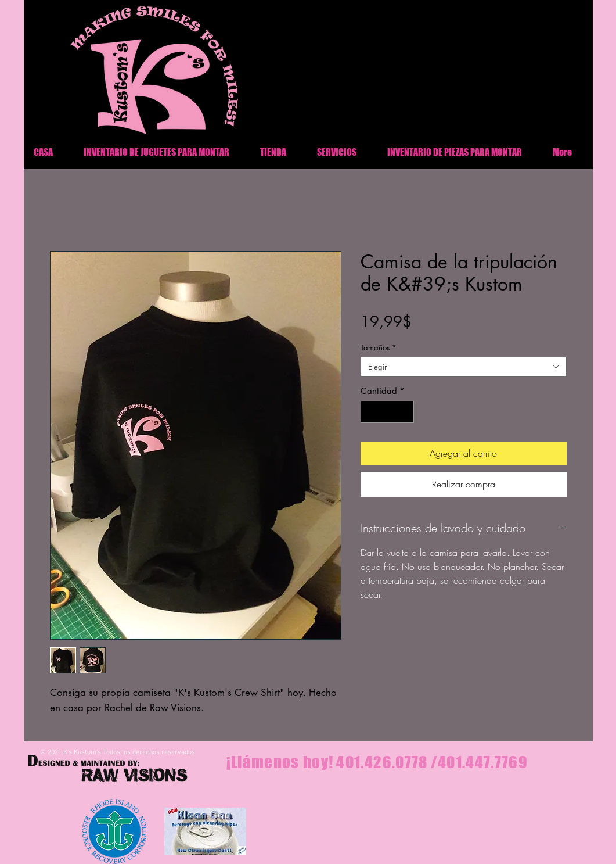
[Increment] (404, 412)
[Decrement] (370, 412)
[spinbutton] (387, 412)
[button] (455, 152)
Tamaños (379, 347)
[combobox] (464, 367)
